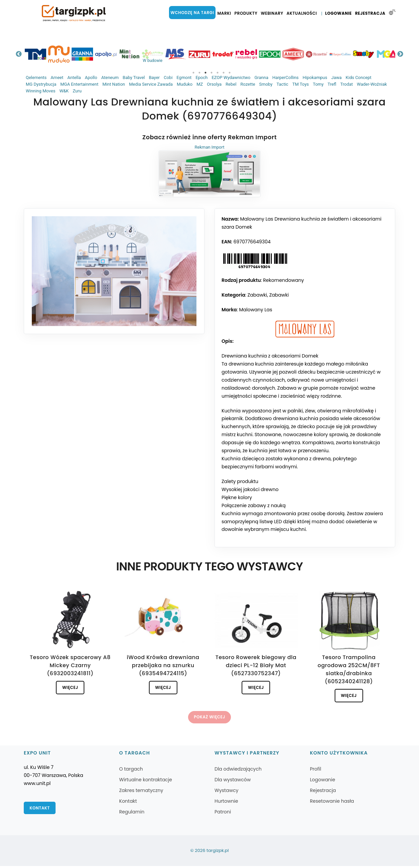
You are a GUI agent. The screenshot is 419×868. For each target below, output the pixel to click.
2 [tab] (199, 73)
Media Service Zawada (151, 84)
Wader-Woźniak (372, 84)
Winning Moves (40, 91)
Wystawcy (226, 792)
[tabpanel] (43, 54)
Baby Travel (134, 77)
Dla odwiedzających (238, 771)
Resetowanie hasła (332, 803)
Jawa (337, 77)
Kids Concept (359, 77)
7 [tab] (230, 73)
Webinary (274, 13)
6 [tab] (224, 73)
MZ (200, 84)
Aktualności (303, 13)
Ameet (57, 77)
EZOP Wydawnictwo (231, 77)
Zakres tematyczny (141, 792)
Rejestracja (371, 13)
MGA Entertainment (79, 84)
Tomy (318, 84)
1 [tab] (193, 73)
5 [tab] (218, 73)
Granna (261, 77)
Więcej (70, 688)
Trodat (347, 84)
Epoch (201, 77)
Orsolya (214, 84)
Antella (74, 77)
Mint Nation (114, 84)
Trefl (332, 84)
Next (400, 54)
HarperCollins (286, 77)
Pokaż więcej (209, 719)
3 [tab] (205, 73)
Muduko (185, 84)
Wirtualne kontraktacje (146, 782)
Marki (226, 13)
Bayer (154, 77)
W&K (64, 91)
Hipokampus (315, 77)
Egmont (184, 77)
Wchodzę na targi (194, 12)
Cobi (168, 77)
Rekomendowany (283, 281)
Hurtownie (226, 803)
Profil (316, 771)
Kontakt (40, 810)
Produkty (247, 13)
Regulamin (132, 814)
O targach (131, 771)
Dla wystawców (233, 782)
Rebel (231, 84)
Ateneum (110, 77)
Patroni (223, 814)
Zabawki (257, 295)
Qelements (36, 77)
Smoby (266, 84)
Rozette (248, 84)
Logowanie (339, 13)
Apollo (91, 77)
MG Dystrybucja (41, 84)
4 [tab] (212, 73)
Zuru (77, 91)
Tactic (282, 84)
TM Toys (300, 84)
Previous (19, 54)
